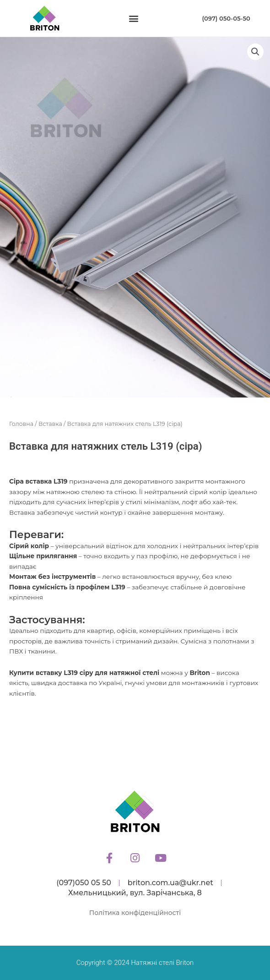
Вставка (50, 424)
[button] (134, 19)
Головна (21, 424)
